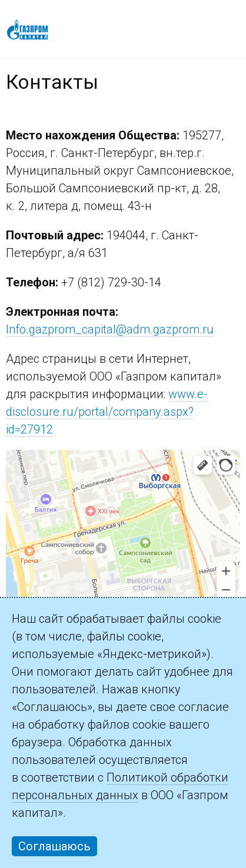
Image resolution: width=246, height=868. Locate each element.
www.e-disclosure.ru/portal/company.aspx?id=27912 (107, 412)
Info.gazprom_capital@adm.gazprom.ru (110, 329)
